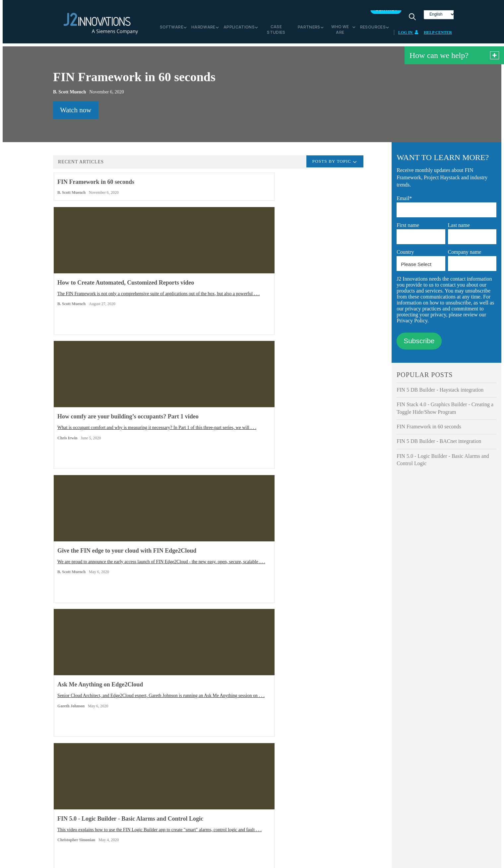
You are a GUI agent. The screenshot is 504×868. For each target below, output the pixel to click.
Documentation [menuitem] (270, 812)
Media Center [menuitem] (177, 792)
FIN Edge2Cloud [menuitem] (89, 799)
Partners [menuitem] (309, 30)
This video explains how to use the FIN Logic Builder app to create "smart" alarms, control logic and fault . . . (306, 409)
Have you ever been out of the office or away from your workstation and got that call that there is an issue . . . (206, 541)
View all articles (192, 587)
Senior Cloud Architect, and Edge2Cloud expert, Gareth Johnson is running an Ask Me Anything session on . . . (206, 402)
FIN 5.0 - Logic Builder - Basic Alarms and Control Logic (443, 462)
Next (236, 587)
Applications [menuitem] (239, 30)
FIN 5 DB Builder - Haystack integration (440, 392)
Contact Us (252, 708)
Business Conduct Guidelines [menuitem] (192, 812)
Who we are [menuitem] (340, 32)
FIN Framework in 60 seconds (429, 429)
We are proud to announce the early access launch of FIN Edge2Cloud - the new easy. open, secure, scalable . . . (104, 409)
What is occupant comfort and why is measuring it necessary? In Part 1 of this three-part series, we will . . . (308, 278)
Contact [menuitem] (386, 12)
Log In (408, 35)
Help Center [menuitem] (267, 792)
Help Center (438, 35)
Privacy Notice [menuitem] (178, 805)
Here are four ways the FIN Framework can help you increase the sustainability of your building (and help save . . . (103, 541)
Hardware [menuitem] (203, 30)
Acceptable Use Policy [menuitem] (186, 824)
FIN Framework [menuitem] (88, 792)
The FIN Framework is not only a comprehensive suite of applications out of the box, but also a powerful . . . (207, 278)
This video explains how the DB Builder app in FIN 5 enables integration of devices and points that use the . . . (307, 541)
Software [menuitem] (172, 30)
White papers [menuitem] (268, 805)
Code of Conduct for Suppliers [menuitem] (193, 818)
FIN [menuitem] (77, 805)
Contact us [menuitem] (266, 799)
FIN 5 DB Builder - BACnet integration (439, 444)
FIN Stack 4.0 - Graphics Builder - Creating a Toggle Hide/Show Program (445, 411)
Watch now (76, 113)
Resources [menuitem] (373, 30)
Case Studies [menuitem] (276, 32)
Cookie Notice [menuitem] (178, 799)
